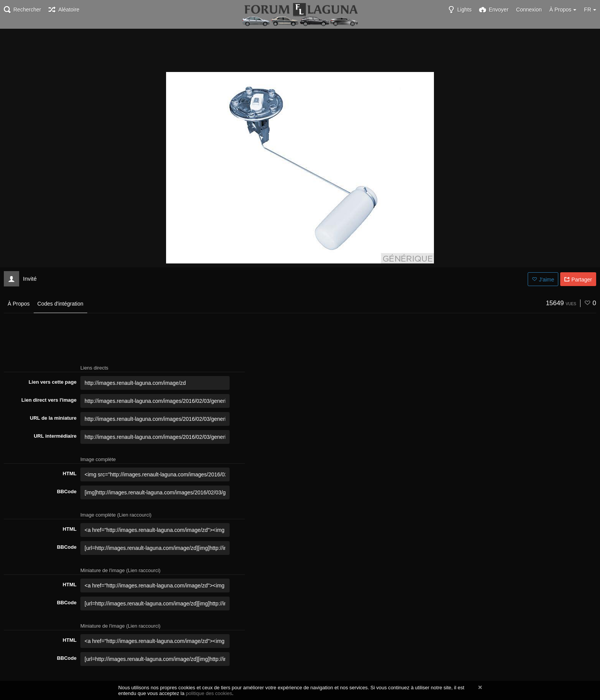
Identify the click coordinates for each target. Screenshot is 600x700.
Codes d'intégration (60, 304)
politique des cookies (209, 693)
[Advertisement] (300, 50)
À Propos (19, 304)
